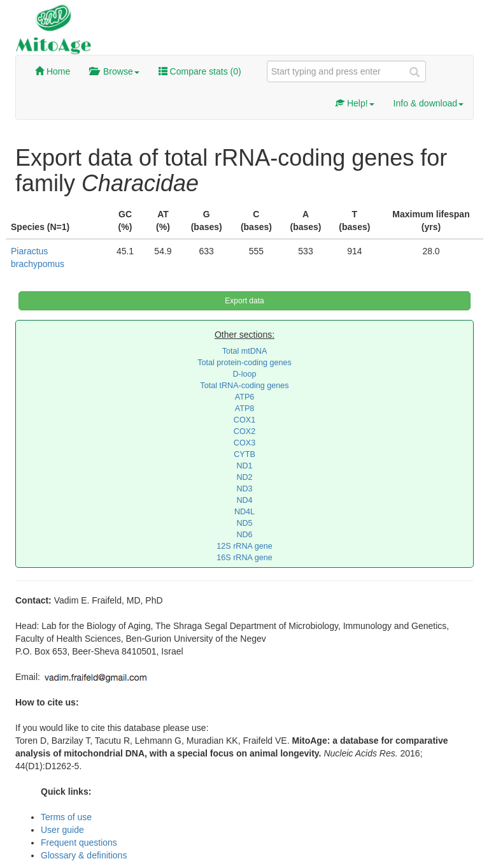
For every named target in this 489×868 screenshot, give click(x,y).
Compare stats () (200, 71)
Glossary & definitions (84, 855)
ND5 (244, 523)
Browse (114, 71)
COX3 (244, 443)
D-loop (244, 374)
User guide (62, 830)
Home (53, 71)
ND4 (244, 500)
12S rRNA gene (244, 546)
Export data (244, 301)
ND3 (244, 489)
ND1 (244, 466)
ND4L (244, 512)
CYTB (244, 454)
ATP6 (245, 397)
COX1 (244, 420)
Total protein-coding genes (244, 363)
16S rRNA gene (244, 558)
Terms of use (66, 817)
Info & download (429, 103)
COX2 (244, 431)
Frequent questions (79, 843)
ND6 (244, 535)
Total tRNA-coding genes (244, 386)
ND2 (244, 477)
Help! (355, 103)
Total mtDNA (245, 351)
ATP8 (245, 409)
